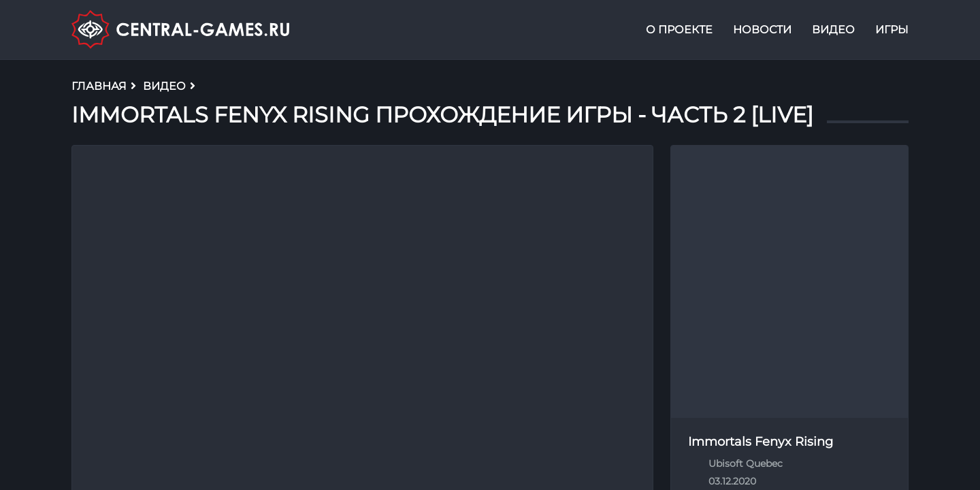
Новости (762, 30)
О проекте (679, 30)
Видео (833, 30)
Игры (892, 30)
